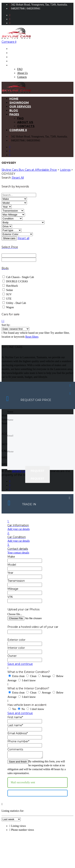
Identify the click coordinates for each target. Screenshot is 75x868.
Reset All (18, 178)
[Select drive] (7, 226)
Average (45, 676)
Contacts (22, 77)
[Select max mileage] (13, 215)
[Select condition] (12, 219)
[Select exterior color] (17, 234)
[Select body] (23, 222)
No (22, 709)
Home (14, 49)
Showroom (19, 53)
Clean (32, 676)
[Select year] (7, 207)
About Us (22, 73)
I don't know (27, 680)
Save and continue (20, 664)
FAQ (20, 69)
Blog (14, 61)
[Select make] (14, 199)
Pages (14, 65)
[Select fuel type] (12, 230)
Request (37, 471)
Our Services (20, 57)
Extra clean (17, 676)
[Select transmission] (13, 211)
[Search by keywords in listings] (19, 195)
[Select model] (14, 203)
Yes (13, 709)
